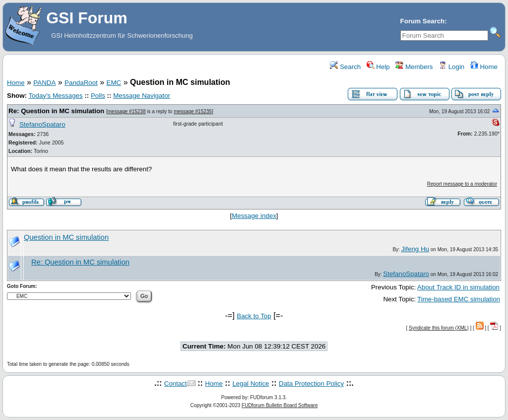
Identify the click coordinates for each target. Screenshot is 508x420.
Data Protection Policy (311, 384)
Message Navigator (142, 96)
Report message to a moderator (462, 184)
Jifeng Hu (415, 249)
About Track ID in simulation (458, 287)
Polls (98, 96)
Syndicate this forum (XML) (439, 328)
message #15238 (127, 111)
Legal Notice (251, 384)
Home (484, 67)
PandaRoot (81, 83)
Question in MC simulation (66, 237)
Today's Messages (55, 96)
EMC (114, 83)
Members (414, 67)
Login (451, 67)
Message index (254, 216)
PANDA (44, 83)
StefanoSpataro (42, 124)
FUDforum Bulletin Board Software (280, 405)
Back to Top (254, 316)
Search (345, 67)
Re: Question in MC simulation (56, 111)
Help (378, 67)
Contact (176, 384)
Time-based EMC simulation (459, 299)
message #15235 (193, 111)
